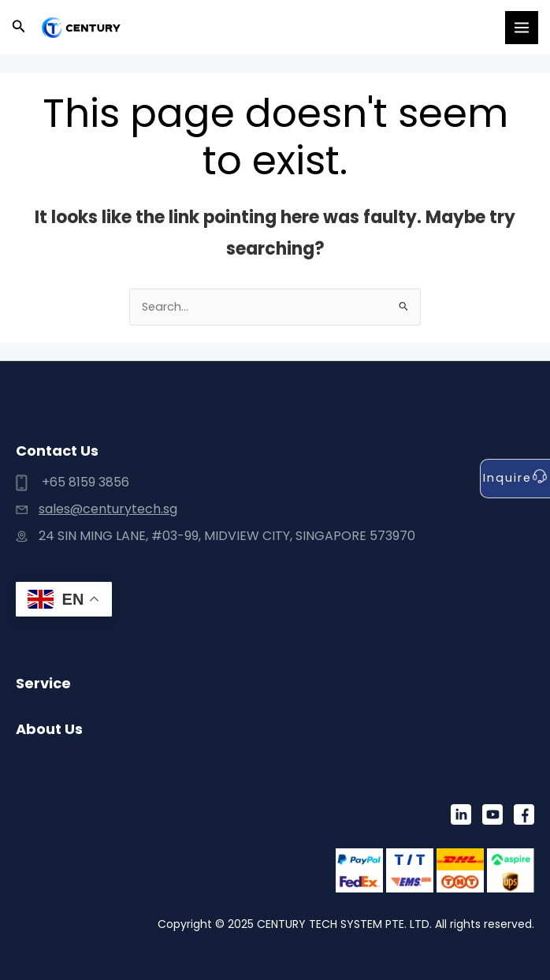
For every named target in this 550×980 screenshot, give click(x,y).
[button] (19, 28)
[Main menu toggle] (522, 28)
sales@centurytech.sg (108, 509)
